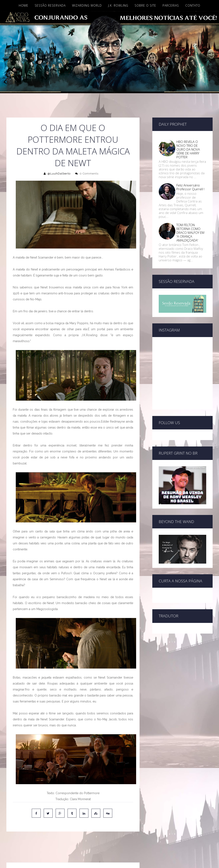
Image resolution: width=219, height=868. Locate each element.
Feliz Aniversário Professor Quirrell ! (190, 187)
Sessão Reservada (50, 5)
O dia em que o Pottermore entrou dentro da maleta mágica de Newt (73, 145)
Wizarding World (87, 5)
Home (24, 5)
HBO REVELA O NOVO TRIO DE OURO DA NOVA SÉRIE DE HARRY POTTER (188, 149)
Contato (193, 5)
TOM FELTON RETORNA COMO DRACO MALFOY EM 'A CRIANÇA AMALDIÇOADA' (190, 233)
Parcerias (171, 5)
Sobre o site (145, 5)
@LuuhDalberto (59, 174)
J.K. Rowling (118, 5)
